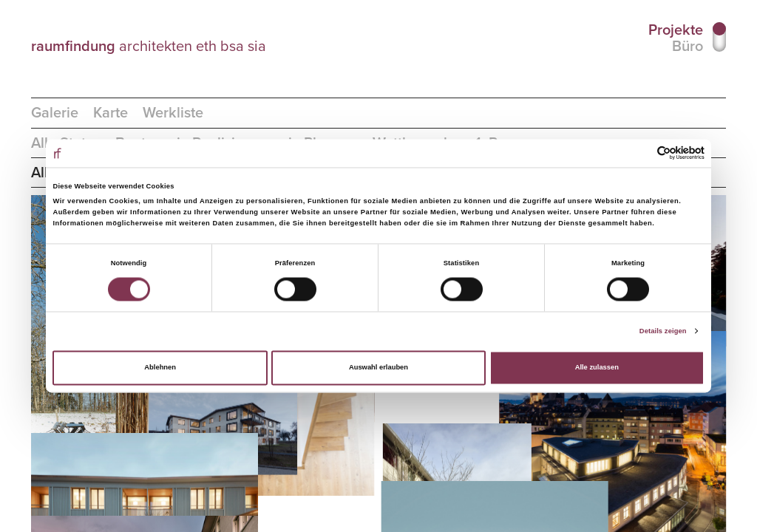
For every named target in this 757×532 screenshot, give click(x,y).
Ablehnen (160, 368)
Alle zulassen (597, 368)
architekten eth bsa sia (149, 46)
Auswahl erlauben (378, 368)
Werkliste (173, 113)
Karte (111, 113)
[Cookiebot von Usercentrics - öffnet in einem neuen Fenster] (640, 153)
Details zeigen (663, 331)
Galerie (55, 113)
